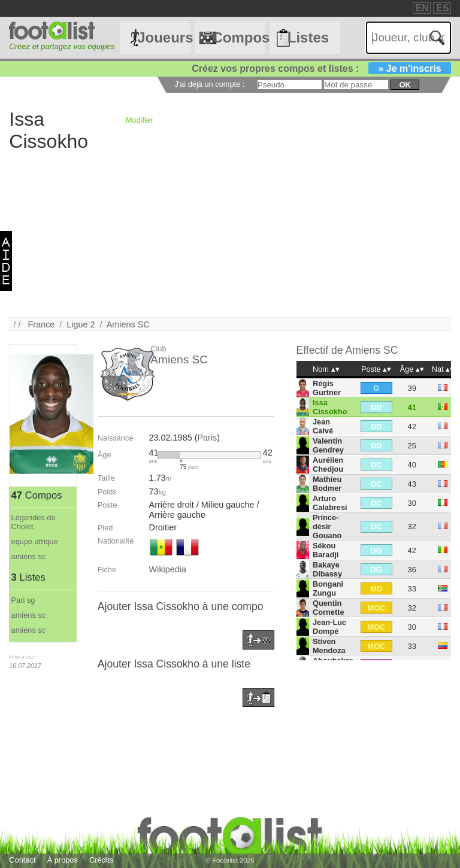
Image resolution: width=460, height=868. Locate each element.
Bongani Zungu (328, 588)
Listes (308, 37)
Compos (238, 37)
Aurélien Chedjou (328, 465)
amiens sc (29, 556)
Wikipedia (168, 569)
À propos (63, 860)
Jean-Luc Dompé (329, 627)
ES (442, 8)
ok (405, 85)
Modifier (140, 120)
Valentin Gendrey (328, 445)
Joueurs (164, 37)
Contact (22, 860)
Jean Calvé (323, 426)
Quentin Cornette (329, 608)
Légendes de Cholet (34, 522)
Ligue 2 (81, 324)
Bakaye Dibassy (327, 569)
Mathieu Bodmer (327, 484)
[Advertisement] (230, 233)
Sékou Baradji (326, 550)
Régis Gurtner (327, 388)
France (42, 324)
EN (422, 8)
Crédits (102, 860)
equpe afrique (35, 541)
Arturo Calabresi (330, 503)
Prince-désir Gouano (327, 526)
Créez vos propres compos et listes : (321, 69)
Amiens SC (128, 324)
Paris (207, 438)
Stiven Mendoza (329, 646)
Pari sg (23, 600)
